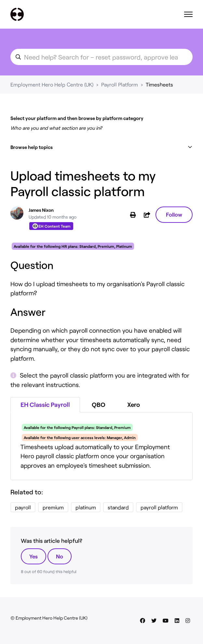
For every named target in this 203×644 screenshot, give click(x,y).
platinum (86, 507)
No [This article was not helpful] (60, 556)
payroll (23, 507)
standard (118, 507)
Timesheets (159, 84)
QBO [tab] (99, 404)
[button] (101, 147)
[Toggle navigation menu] (188, 14)
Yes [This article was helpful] (34, 556)
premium (53, 507)
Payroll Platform (120, 84)
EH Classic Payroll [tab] (45, 404)
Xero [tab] (134, 404)
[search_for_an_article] (101, 57)
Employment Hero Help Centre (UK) (52, 84)
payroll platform (159, 507)
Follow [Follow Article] (174, 214)
